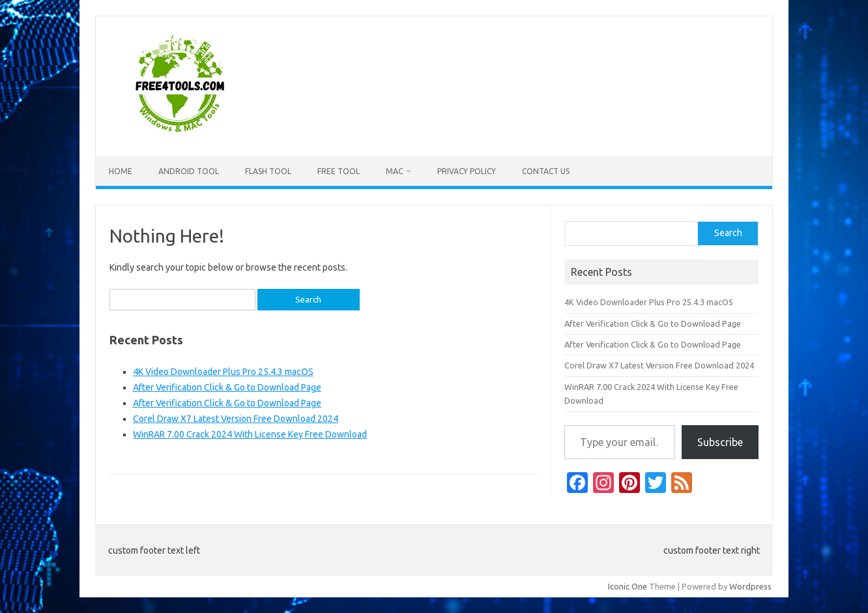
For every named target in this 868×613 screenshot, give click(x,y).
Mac (394, 171)
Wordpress (750, 586)
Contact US (546, 171)
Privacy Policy (467, 171)
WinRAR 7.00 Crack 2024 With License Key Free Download (250, 434)
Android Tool (189, 171)
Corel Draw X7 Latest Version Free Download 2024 (236, 419)
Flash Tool (268, 171)
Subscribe (720, 442)
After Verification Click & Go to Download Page (227, 387)
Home (121, 171)
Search (728, 233)
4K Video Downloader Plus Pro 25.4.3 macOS (223, 372)
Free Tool (339, 171)
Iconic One (628, 586)
